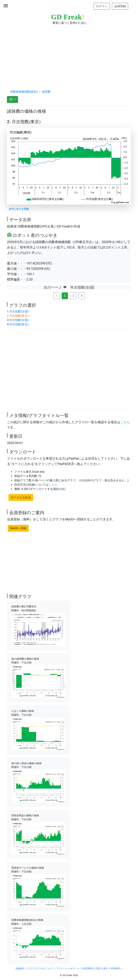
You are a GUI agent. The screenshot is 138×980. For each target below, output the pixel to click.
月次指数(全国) (19, 311)
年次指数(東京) (19, 324)
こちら (125, 422)
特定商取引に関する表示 (95, 968)
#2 (11, 99)
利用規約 (116, 968)
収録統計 (20, 968)
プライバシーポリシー (68, 968)
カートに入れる (21, 497)
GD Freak (68, 17)
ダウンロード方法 (19, 209)
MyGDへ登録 (18, 528)
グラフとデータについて (41, 968)
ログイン (102, 6)
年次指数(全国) (19, 320)
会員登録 (120, 6)
